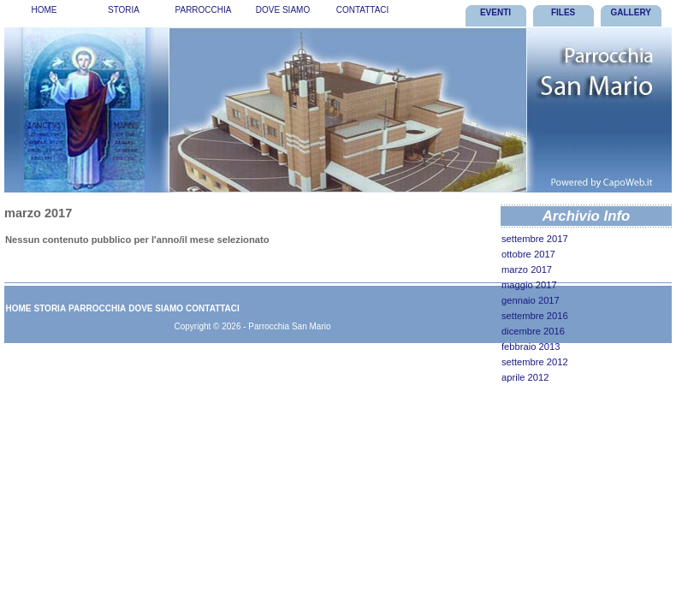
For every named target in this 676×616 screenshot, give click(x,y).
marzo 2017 (527, 269)
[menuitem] (44, 13)
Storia (124, 10)
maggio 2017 (529, 285)
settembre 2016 (535, 316)
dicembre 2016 (533, 331)
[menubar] (203, 13)
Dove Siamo (283, 10)
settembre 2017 (535, 239)
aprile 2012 (525, 377)
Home (44, 10)
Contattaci (363, 10)
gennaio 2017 (531, 300)
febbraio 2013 (531, 346)
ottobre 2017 (528, 254)
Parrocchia (204, 10)
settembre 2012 (535, 362)
